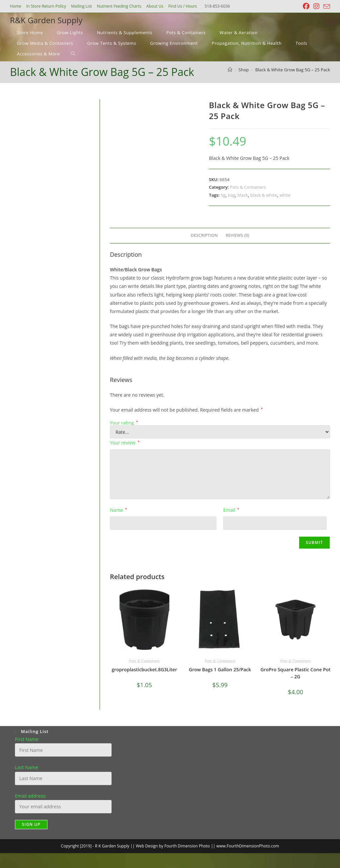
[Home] (230, 70)
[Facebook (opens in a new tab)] (306, 6)
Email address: (31, 796)
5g (223, 195)
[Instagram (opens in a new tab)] (316, 6)
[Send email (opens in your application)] (326, 7)
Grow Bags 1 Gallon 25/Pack (220, 669)
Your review (125, 443)
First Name (27, 739)
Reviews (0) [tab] (238, 235)
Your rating (124, 423)
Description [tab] (204, 235)
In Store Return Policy (46, 6)
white (285, 195)
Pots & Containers (248, 187)
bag (231, 195)
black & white (264, 195)
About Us (155, 6)
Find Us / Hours (183, 6)
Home (16, 6)
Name (118, 510)
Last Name (27, 767)
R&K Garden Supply (46, 20)
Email (231, 510)
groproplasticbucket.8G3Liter (144, 669)
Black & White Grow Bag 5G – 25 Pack (293, 70)
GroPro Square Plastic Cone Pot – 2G (296, 673)
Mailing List (82, 6)
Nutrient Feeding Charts (119, 6)
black (243, 195)
